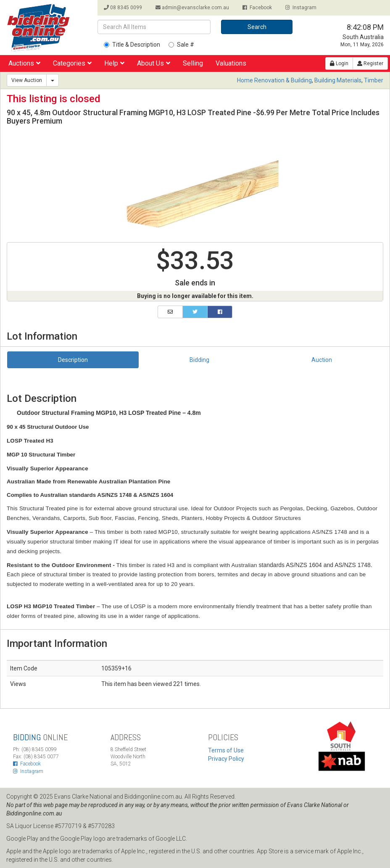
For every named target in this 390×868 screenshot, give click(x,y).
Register (370, 63)
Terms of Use (226, 750)
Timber (374, 80)
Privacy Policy (226, 759)
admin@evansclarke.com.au (192, 8)
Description (73, 360)
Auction (322, 360)
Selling (193, 63)
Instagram (301, 8)
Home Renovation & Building (274, 80)
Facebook (257, 8)
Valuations (231, 63)
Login (339, 63)
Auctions (24, 63)
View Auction (27, 80)
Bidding (199, 360)
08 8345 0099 (123, 8)
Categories (72, 63)
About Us (154, 63)
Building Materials (338, 80)
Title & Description (132, 45)
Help (114, 63)
